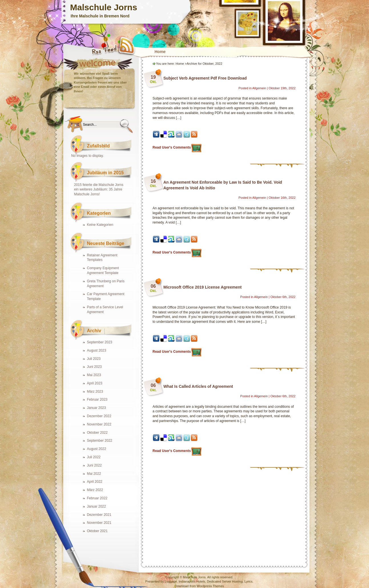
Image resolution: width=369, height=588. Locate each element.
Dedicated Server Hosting (225, 581)
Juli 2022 (94, 457)
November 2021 (99, 523)
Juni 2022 (94, 465)
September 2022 (100, 441)
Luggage (171, 581)
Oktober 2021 (97, 531)
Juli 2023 (94, 359)
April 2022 (95, 482)
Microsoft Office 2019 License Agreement (203, 287)
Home (160, 52)
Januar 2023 (97, 408)
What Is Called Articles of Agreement (198, 386)
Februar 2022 (97, 498)
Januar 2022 (97, 506)
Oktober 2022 (97, 433)
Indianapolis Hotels (192, 581)
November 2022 (99, 424)
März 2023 (95, 392)
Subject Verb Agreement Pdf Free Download (205, 78)
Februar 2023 (97, 400)
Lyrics (248, 581)
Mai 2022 (94, 474)
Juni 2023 (94, 367)
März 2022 (95, 490)
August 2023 (97, 350)
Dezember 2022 (99, 416)
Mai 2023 (94, 375)
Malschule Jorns (104, 7)
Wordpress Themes (210, 586)
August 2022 (97, 449)
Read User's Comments (175, 147)
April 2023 (95, 383)
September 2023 (100, 342)
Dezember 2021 (99, 515)
